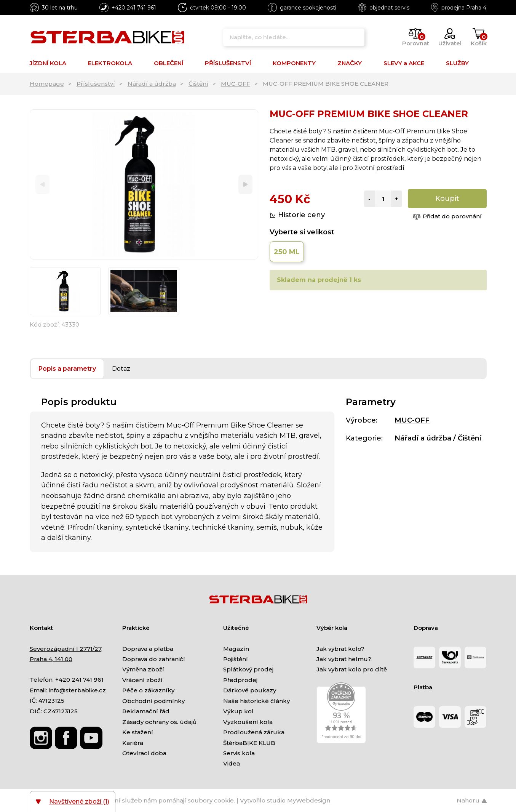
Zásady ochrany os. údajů (159, 722)
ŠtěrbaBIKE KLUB (249, 743)
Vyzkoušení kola (248, 722)
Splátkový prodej (248, 669)
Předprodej (240, 680)
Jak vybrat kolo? (340, 649)
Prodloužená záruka (254, 732)
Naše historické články (256, 701)
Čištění (198, 84)
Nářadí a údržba (152, 84)
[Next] (245, 185)
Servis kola (239, 753)
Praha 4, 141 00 (51, 659)
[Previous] (42, 185)
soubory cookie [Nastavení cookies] (211, 800)
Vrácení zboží (142, 680)
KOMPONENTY (294, 63)
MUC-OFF (236, 84)
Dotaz (121, 369)
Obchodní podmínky (153, 701)
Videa (232, 763)
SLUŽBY (457, 63)
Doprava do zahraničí (154, 659)
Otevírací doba (144, 753)
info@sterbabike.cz (77, 690)
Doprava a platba (148, 649)
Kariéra (133, 743)
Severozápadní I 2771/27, (66, 649)
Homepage (47, 84)
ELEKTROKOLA (110, 63)
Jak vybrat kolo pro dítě (352, 669)
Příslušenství (96, 84)
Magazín (236, 649)
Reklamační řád (146, 711)
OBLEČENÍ (169, 63)
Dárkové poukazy (250, 690)
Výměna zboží (143, 669)
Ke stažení (138, 732)
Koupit (447, 199)
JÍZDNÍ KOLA (48, 63)
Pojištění (236, 659)
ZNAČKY (350, 63)
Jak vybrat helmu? (344, 659)
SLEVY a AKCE (404, 63)
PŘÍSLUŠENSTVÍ (228, 63)
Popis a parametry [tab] (67, 369)
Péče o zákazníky (148, 690)
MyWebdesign (309, 800)
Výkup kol (238, 711)
